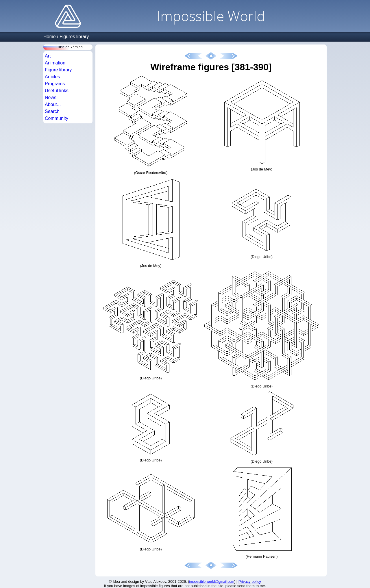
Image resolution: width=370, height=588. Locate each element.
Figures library (74, 37)
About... (53, 104)
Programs (55, 84)
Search (52, 111)
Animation (55, 63)
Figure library (58, 70)
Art (48, 56)
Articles (52, 77)
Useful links (57, 91)
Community (57, 118)
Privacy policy (250, 581)
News (51, 98)
